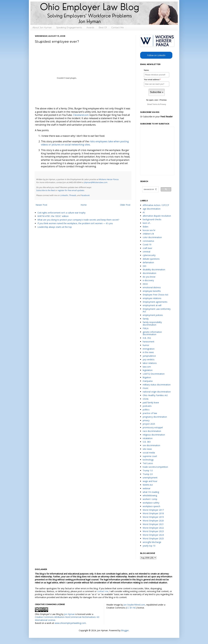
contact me (103, 591)
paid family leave (151, 402)
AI (144, 212)
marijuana (148, 381)
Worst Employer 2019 (153, 517)
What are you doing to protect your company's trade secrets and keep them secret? (78, 220)
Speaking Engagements (69, 28)
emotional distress (152, 287)
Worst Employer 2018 (153, 513)
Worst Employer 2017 (153, 510)
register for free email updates (71, 190)
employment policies (153, 315)
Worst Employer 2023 (153, 531)
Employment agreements (155, 302)
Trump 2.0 (148, 474)
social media (149, 453)
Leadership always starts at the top (55, 227)
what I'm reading (151, 492)
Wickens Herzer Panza (109, 179)
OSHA (146, 399)
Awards (90, 28)
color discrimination (152, 237)
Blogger (125, 630)
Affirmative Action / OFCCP (156, 205)
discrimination (149, 273)
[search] (150, 189)
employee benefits (152, 291)
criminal (146, 252)
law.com (147, 367)
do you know (149, 277)
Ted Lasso (148, 463)
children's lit (148, 234)
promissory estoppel (153, 427)
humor (146, 345)
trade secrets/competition (155, 467)
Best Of (103, 28)
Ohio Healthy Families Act (155, 395)
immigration (149, 349)
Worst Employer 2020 (153, 521)
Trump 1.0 (148, 470)
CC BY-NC (131, 608)
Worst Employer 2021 (153, 524)
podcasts (147, 406)
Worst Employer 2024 (153, 535)
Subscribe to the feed (45, 190)
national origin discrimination (157, 392)
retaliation (148, 438)
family (146, 319)
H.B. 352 (147, 338)
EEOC (145, 284)
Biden (146, 227)
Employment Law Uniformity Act (157, 310)
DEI (144, 266)
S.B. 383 (147, 442)
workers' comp (150, 499)
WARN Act (148, 485)
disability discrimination (154, 269)
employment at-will (152, 305)
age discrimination (152, 209)
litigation (147, 377)
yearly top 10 (149, 546)
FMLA (146, 328)
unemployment (150, 478)
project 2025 (149, 424)
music (146, 388)
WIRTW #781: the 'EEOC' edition (53, 216)
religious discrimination (154, 435)
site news (147, 449)
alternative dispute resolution (157, 216)
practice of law (150, 413)
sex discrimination (151, 445)
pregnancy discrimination (155, 417)
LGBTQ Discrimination (154, 374)
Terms (155, 104)
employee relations (152, 298)
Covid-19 (147, 245)
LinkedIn (64, 195)
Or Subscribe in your (156, 117)
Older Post (125, 205)
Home (84, 205)
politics (146, 410)
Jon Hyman (69, 614)
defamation (148, 262)
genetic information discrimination (152, 333)
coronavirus (148, 241)
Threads (72, 195)
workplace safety (151, 503)
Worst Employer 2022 (153, 528)
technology (148, 460)
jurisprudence (149, 356)
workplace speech (151, 506)
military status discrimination (157, 385)
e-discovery (148, 280)
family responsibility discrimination (152, 323)
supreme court (150, 456)
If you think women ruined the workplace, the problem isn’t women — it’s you (75, 223)
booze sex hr (149, 230)
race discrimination (152, 431)
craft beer (147, 248)
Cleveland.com (81, 115)
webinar (147, 488)
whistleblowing (150, 495)
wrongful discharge (152, 542)
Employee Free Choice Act (156, 295)
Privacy (163, 104)
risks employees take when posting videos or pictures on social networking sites (85, 143)
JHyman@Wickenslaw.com (96, 182)
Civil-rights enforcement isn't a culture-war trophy (61, 213)
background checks (152, 219)
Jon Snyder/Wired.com (134, 605)
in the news (148, 352)
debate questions (151, 259)
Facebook (85, 195)
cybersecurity (149, 255)
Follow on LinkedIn (156, 55)
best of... (147, 223)
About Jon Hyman (42, 28)
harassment (149, 342)
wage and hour (150, 481)
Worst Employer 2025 (153, 538)
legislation (148, 370)
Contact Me (118, 28)
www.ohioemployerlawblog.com (70, 623)
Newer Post (41, 205)
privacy (146, 420)
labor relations (150, 363)
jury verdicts (149, 359)
